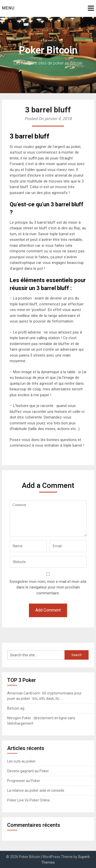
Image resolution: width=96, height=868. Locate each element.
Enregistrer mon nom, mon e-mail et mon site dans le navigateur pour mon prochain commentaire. (48, 587)
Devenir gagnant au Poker (28, 771)
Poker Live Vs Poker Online (29, 800)
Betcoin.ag (16, 708)
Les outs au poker (21, 761)
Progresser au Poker (24, 781)
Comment (48, 518)
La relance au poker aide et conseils (36, 790)
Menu (8, 8)
